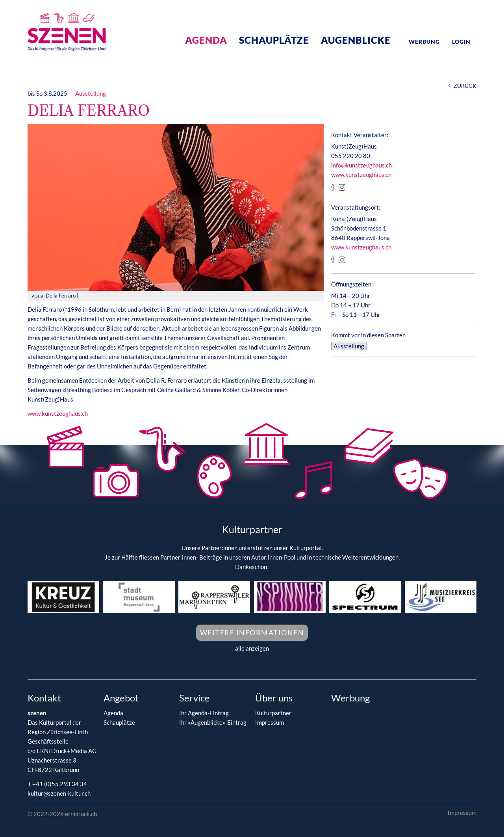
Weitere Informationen (252, 632)
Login (461, 42)
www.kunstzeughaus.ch (58, 413)
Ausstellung (91, 93)
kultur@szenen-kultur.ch (59, 793)
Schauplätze (274, 40)
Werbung (424, 42)
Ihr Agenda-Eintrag (204, 713)
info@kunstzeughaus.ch (361, 165)
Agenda (206, 40)
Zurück (465, 86)
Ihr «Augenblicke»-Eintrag (213, 722)
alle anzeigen (252, 648)
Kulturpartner (273, 713)
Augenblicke (356, 40)
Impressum (270, 722)
